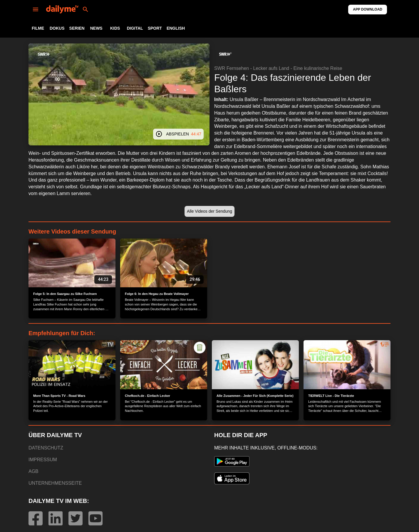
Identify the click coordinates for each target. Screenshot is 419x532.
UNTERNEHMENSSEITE (55, 483)
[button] (225, 54)
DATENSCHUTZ (46, 448)
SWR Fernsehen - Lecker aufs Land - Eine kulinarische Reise (278, 68)
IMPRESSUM (43, 460)
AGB (33, 471)
